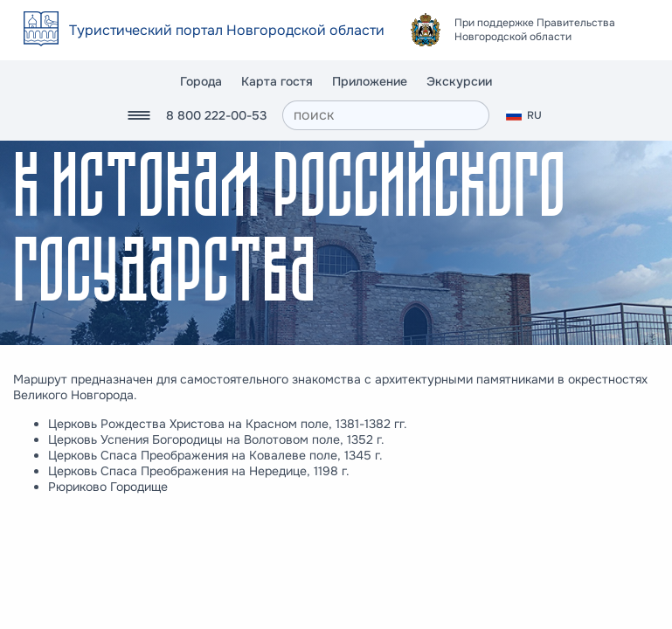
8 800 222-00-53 (216, 115)
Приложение (370, 81)
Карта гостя (277, 81)
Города (201, 81)
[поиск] (386, 115)
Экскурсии (459, 81)
